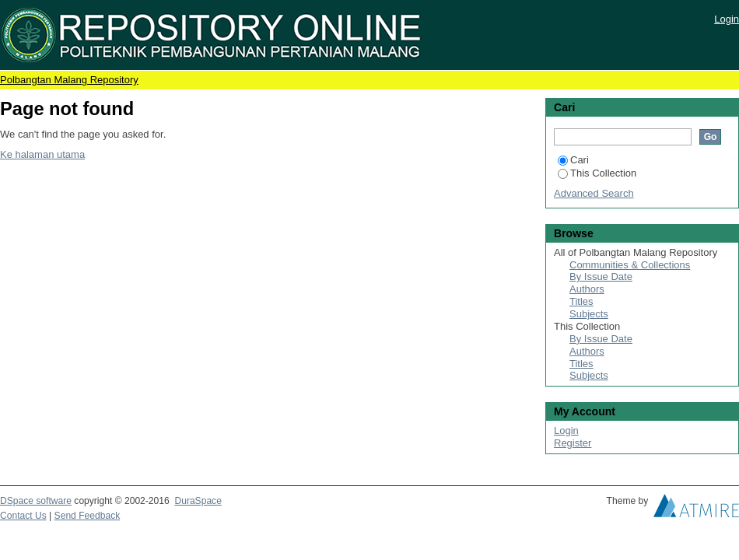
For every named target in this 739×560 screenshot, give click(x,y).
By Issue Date (601, 276)
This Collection (597, 173)
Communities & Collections (630, 265)
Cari (573, 160)
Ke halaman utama (42, 154)
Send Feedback (88, 516)
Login (727, 19)
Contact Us (23, 516)
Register (573, 443)
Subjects (589, 314)
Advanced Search (594, 193)
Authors (587, 289)
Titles (581, 301)
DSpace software (36, 501)
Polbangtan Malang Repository (69, 80)
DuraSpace (198, 501)
